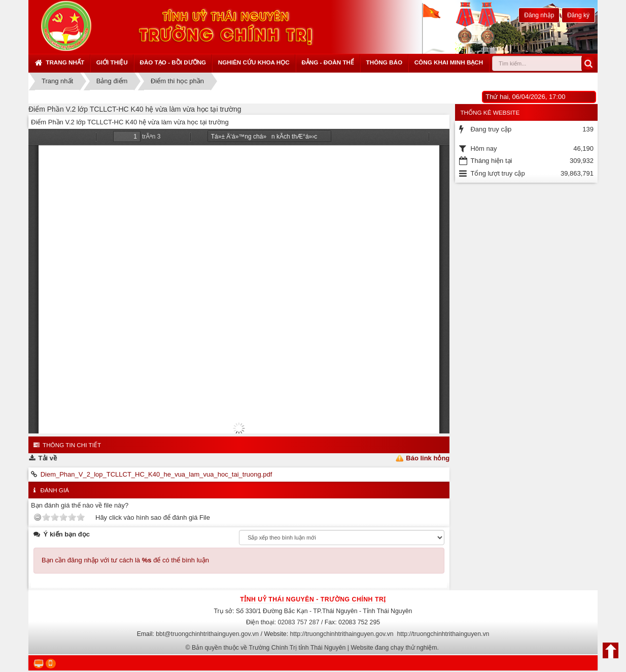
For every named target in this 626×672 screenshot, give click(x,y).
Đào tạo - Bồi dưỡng (173, 62)
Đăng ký (578, 15)
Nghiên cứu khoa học (254, 62)
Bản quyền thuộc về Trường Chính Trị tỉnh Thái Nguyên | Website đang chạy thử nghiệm (315, 648)
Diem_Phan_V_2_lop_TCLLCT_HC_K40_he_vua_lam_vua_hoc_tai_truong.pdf (156, 474)
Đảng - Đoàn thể (328, 62)
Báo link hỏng (428, 458)
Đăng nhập (539, 15)
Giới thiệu (112, 62)
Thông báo (384, 62)
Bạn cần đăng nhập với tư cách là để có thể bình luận (125, 560)
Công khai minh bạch (449, 62)
